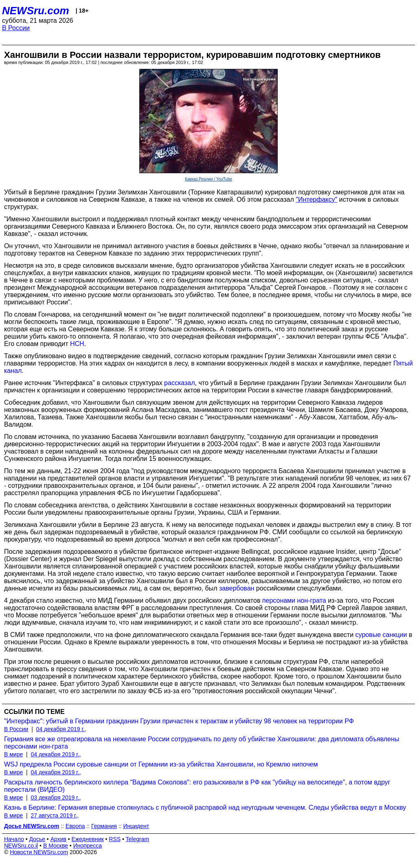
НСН (77, 344)
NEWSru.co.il (21, 846)
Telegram (138, 839)
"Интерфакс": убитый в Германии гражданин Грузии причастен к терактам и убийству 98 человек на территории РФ (179, 721)
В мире (13, 754)
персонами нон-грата (294, 600)
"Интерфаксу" (316, 199)
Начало (14, 839)
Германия (104, 826)
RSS (115, 839)
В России (16, 28)
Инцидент (136, 826)
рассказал (179, 383)
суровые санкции (381, 635)
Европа (75, 826)
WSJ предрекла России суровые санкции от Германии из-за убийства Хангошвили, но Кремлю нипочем (161, 764)
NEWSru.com (36, 11)
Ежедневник (88, 839)
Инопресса (88, 846)
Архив (58, 839)
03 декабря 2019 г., (56, 798)
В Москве (56, 846)
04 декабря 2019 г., (61, 729)
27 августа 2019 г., (55, 815)
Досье (37, 839)
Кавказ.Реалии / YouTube (208, 179)
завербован (237, 588)
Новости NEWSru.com (39, 852)
